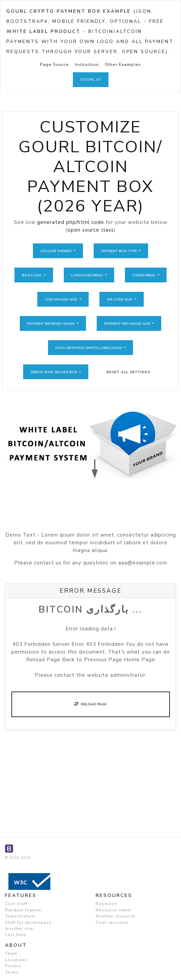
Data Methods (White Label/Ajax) (89, 348)
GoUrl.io (91, 80)
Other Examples (123, 65)
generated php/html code (71, 222)
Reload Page (91, 704)
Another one (19, 929)
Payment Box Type (120, 251)
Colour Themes (56, 251)
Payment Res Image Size (128, 324)
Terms (12, 972)
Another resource (116, 916)
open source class (91, 230)
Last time (16, 935)
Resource (106, 904)
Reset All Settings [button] (128, 372)
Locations (16, 960)
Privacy (13, 966)
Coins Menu (144, 275)
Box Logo (32, 275)
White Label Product (43, 31)
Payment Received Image (51, 324)
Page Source (54, 65)
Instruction (87, 65)
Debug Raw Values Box (54, 372)
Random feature (23, 910)
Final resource (112, 923)
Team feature (20, 916)
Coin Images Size (61, 299)
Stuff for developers (28, 923)
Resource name (113, 910)
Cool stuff (16, 904)
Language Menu (87, 275)
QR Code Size (120, 299)
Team (11, 953)
